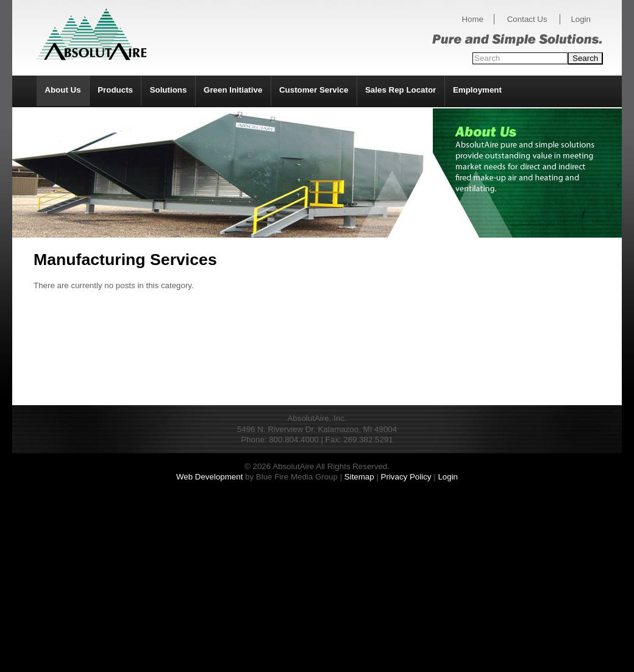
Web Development (209, 477)
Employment (477, 90)
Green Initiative (233, 90)
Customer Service (314, 90)
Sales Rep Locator (401, 90)
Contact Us (527, 19)
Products (115, 90)
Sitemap (359, 477)
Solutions (169, 90)
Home (472, 19)
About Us (62, 90)
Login (581, 19)
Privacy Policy (406, 477)
